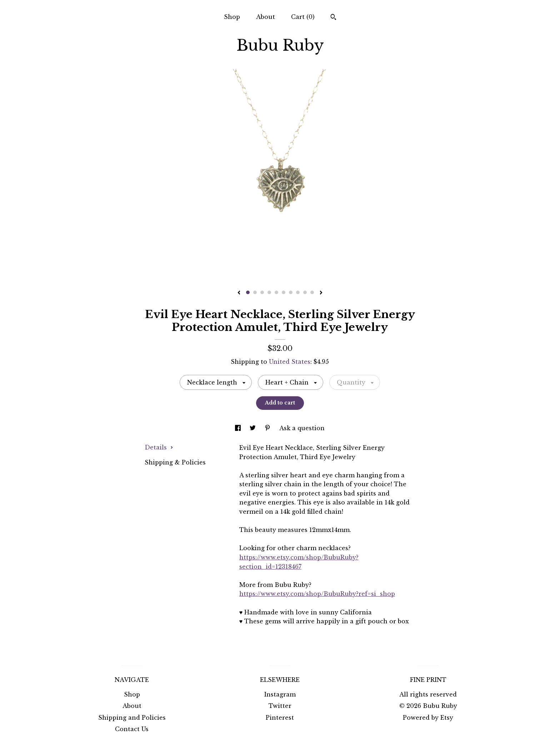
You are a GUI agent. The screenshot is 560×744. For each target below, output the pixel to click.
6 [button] (284, 292)
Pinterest (280, 718)
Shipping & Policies (175, 462)
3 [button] (262, 292)
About (266, 17)
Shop (232, 17)
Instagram (280, 694)
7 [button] (291, 292)
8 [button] (298, 292)
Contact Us (132, 729)
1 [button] (248, 292)
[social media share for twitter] (254, 428)
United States (290, 362)
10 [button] (312, 292)
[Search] (333, 18)
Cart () (303, 17)
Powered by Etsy (428, 718)
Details (159, 447)
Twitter (280, 706)
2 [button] (255, 292)
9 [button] (305, 292)
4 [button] (269, 292)
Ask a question (302, 428)
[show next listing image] (321, 293)
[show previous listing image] (239, 293)
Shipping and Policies (132, 718)
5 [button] (276, 292)
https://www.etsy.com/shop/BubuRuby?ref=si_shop (317, 594)
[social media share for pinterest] (268, 428)
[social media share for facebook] (239, 428)
